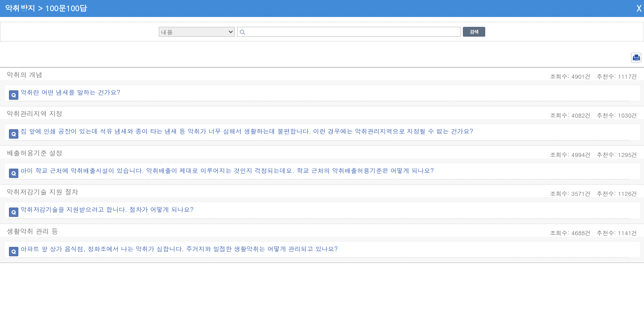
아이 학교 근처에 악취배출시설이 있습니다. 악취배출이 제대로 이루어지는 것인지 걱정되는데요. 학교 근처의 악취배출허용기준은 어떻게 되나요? (227, 170)
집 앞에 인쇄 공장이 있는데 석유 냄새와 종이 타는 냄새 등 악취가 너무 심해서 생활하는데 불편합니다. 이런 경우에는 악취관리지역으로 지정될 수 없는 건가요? (247, 131)
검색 (474, 32)
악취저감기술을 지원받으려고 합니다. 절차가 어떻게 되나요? (107, 209)
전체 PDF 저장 (636, 58)
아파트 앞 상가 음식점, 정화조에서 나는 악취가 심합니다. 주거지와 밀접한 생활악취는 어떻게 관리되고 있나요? (179, 249)
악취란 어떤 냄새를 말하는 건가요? (70, 92)
